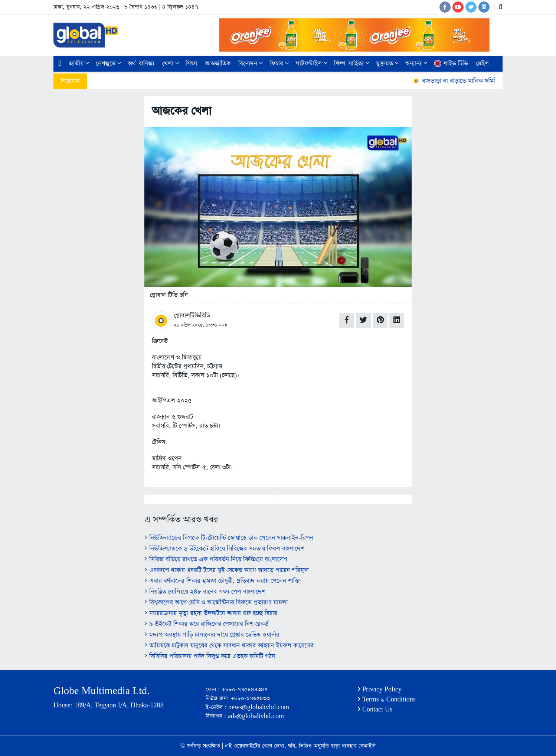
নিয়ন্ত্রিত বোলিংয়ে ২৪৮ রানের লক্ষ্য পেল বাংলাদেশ (205, 592)
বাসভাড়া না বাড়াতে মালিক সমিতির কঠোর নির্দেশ (477, 81)
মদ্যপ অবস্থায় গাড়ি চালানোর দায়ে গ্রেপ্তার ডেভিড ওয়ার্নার (212, 635)
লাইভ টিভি (451, 64)
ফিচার (279, 64)
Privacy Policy (380, 689)
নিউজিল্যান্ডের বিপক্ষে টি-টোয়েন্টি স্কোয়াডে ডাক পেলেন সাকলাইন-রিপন (229, 538)
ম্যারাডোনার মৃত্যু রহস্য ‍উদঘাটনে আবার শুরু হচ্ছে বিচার (211, 613)
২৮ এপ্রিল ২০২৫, (189, 325)
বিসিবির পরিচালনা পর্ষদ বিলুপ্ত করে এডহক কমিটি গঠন (210, 656)
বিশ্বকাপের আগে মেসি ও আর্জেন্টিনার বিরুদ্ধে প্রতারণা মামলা (216, 603)
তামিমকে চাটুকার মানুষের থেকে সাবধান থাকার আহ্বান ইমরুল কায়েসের (229, 646)
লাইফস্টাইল (311, 64)
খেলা (171, 64)
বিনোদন (251, 64)
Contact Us (375, 709)
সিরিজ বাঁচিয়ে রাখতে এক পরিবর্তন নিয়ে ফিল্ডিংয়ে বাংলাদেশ (216, 559)
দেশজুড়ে (108, 64)
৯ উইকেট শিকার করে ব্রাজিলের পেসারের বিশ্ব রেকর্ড (206, 624)
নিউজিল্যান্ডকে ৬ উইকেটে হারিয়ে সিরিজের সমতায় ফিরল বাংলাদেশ (224, 549)
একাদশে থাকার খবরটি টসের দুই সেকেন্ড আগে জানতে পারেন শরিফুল (227, 570)
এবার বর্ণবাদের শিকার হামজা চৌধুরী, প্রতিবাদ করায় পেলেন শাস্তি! (223, 581)
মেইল (482, 64)
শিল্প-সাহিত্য (352, 64)
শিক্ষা (191, 64)
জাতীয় (79, 64)
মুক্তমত (387, 64)
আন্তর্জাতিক (218, 64)
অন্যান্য (416, 64)
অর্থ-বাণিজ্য (141, 64)
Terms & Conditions (387, 699)
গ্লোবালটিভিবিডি (192, 316)
